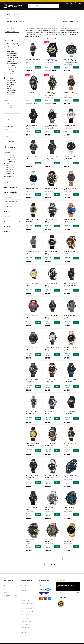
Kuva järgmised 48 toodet (51, 559)
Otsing (28, 6)
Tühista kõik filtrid (12, 29)
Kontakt (6, 592)
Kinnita (78, 593)
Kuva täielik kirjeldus (52, 39)
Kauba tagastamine (26, 628)
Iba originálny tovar (26, 618)
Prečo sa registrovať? (27, 624)
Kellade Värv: (12, 31)
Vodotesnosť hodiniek (27, 615)
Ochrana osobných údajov (28, 594)
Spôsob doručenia (26, 600)
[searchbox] (13, 120)
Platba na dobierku (43, 586)
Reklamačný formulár (27, 597)
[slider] (4, 139)
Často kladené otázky (27, 621)
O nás (5, 586)
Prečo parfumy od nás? (27, 608)
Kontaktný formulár (9, 589)
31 (58, 565)
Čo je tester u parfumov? (27, 611)
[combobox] (71, 22)
